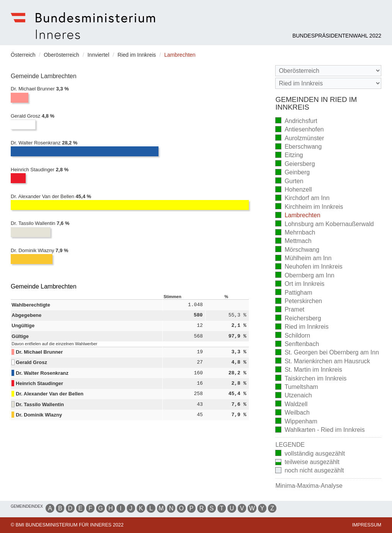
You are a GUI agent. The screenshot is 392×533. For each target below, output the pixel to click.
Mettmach (293, 242)
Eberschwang (298, 147)
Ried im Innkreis (302, 327)
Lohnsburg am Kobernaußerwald (324, 224)
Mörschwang (297, 250)
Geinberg (292, 173)
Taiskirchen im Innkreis (311, 379)
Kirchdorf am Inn (302, 199)
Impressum (367, 525)
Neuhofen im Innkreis (309, 267)
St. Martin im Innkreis (309, 370)
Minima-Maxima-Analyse (309, 486)
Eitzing (289, 156)
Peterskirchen (299, 302)
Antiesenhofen (299, 130)
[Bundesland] (328, 71)
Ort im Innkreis (300, 285)
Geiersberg (295, 164)
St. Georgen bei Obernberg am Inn (327, 353)
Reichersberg (298, 319)
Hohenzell (293, 190)
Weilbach (292, 413)
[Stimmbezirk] (328, 83)
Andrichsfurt (296, 121)
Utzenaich (293, 396)
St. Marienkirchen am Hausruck (323, 362)
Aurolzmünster (300, 139)
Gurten (289, 181)
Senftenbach (297, 345)
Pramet (290, 310)
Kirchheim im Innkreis (309, 207)
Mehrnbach (295, 233)
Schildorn (293, 336)
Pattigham (294, 293)
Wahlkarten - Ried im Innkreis (320, 430)
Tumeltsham (296, 388)
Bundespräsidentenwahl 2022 (337, 36)
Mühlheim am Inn (303, 259)
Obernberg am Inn (305, 276)
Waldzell (291, 404)
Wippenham (296, 422)
